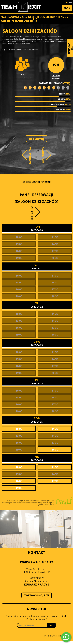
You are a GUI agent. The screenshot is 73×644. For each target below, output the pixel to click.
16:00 (19, 251)
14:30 (55, 244)
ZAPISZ (51, 625)
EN (70, 3)
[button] (67, 8)
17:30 (55, 251)
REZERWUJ (36, 139)
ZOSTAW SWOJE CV (36, 595)
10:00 (19, 237)
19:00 (19, 258)
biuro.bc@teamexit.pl (37, 581)
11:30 (55, 237)
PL (67, 3)
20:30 (55, 258)
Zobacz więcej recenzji (37, 182)
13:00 (19, 244)
